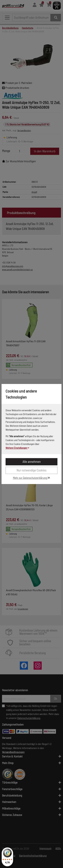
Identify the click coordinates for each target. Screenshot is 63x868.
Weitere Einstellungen (17, 448)
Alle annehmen (32, 462)
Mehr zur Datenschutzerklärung (32, 478)
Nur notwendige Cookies (32, 470)
